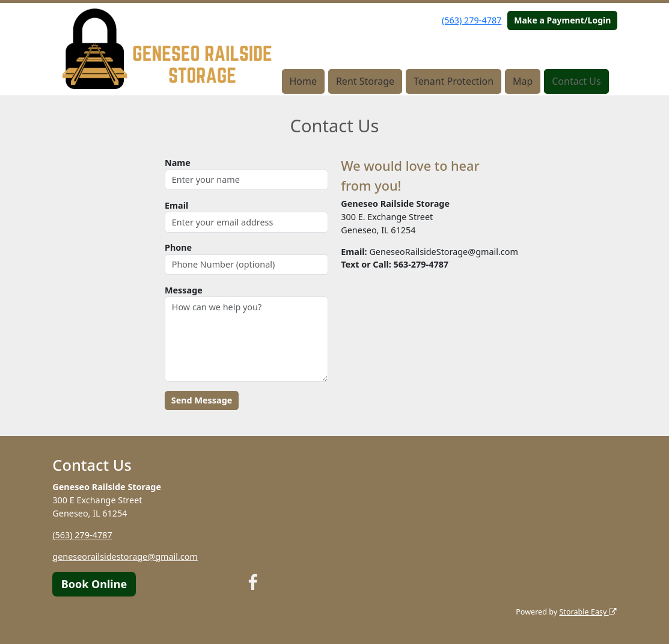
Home (303, 81)
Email (176, 205)
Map (523, 81)
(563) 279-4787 (472, 20)
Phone (178, 247)
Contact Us (576, 81)
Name (178, 163)
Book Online (94, 584)
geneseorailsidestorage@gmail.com (125, 557)
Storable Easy (588, 612)
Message (184, 290)
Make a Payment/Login (562, 20)
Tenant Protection (454, 81)
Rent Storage (365, 81)
